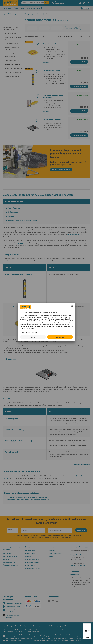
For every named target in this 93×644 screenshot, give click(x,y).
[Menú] (90, 625)
